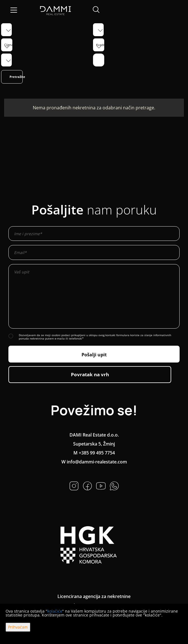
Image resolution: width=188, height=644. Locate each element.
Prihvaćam (18, 627)
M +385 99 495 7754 (94, 453)
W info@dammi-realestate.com (94, 462)
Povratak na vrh (90, 374)
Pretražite (16, 77)
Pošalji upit (94, 355)
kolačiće (55, 611)
